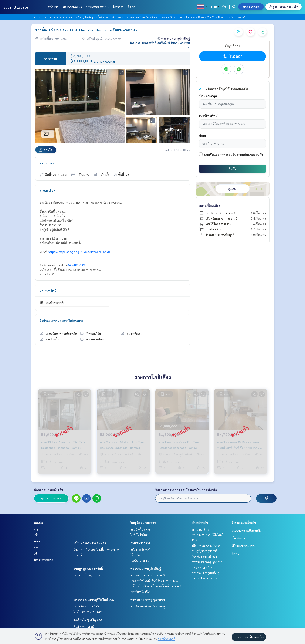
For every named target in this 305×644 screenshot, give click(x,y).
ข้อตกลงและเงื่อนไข (244, 523)
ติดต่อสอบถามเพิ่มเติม (49, 490)
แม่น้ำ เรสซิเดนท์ (140, 549)
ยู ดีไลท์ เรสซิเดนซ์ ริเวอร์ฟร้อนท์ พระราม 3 (156, 586)
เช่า (36, 535)
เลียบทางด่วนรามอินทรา (90, 543)
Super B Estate (16, 7)
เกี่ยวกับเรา (238, 538)
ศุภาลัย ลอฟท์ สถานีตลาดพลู (148, 606)
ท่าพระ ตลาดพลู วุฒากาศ (148, 600)
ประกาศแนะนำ (72, 7)
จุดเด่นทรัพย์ (48, 290)
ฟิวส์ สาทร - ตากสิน (85, 626)
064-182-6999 (77, 265)
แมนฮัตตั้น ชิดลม (140, 529)
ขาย (36, 529)
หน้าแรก (53, 7)
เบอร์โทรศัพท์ (208, 116)
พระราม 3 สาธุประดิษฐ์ (146, 569)
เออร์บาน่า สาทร (140, 560)
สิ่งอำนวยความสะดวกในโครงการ (62, 321)
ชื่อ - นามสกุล (208, 96)
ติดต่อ (131, 7)
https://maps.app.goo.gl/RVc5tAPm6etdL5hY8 (79, 252)
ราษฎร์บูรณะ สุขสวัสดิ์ (88, 569)
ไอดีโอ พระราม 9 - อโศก (88, 612)
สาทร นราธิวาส (140, 543)
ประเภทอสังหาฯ (97, 7)
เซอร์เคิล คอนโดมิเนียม (87, 606)
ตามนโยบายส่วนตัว (250, 155)
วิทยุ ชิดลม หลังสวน (143, 523)
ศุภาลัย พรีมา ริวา (140, 592)
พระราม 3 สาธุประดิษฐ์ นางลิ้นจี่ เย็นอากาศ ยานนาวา (97, 17)
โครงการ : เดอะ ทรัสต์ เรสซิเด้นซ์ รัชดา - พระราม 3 (160, 45)
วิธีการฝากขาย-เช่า (243, 546)
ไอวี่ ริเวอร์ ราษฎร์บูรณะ (87, 575)
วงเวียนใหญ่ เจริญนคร (88, 620)
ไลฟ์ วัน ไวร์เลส (139, 535)
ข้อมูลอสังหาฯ (49, 163)
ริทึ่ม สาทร (136, 555)
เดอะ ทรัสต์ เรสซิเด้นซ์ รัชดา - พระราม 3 (151, 17)
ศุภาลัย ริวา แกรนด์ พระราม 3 (148, 575)
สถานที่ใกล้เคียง (210, 205)
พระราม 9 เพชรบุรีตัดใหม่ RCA (94, 600)
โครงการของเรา (44, 560)
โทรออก (232, 56)
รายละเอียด (48, 190)
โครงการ (118, 7)
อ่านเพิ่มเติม (48, 274)
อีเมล (203, 136)
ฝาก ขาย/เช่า (251, 7)
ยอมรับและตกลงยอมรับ (220, 155)
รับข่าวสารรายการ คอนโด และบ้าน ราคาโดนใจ (186, 490)
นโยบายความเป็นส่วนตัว (246, 530)
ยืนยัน (233, 169)
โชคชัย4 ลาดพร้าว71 (205, 556)
